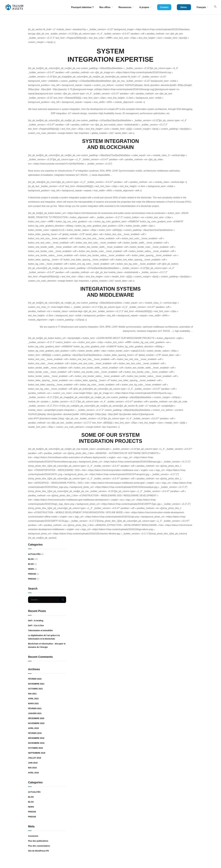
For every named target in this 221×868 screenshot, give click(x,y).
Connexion (33, 836)
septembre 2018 (37, 753)
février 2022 (35, 679)
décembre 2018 (36, 738)
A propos (144, 7)
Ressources (125, 7)
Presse (32, 574)
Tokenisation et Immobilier (40, 630)
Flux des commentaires (39, 846)
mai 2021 (32, 694)
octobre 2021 (35, 689)
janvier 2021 (35, 713)
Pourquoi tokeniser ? (82, 7)
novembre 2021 (36, 684)
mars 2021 (33, 704)
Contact (164, 7)
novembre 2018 (36, 743)
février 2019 (35, 733)
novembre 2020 (36, 723)
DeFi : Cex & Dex (36, 626)
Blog (31, 559)
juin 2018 (33, 763)
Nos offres (105, 7)
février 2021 (35, 708)
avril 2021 (33, 699)
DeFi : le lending (36, 621)
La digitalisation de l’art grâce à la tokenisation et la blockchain (44, 637)
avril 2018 (33, 773)
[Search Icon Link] (215, 7)
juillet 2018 (35, 758)
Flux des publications (38, 841)
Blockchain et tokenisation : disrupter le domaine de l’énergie (47, 645)
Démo (184, 7)
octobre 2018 (35, 748)
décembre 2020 (36, 718)
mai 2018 (32, 768)
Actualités (34, 554)
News (31, 569)
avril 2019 (33, 728)
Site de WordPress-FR (38, 851)
